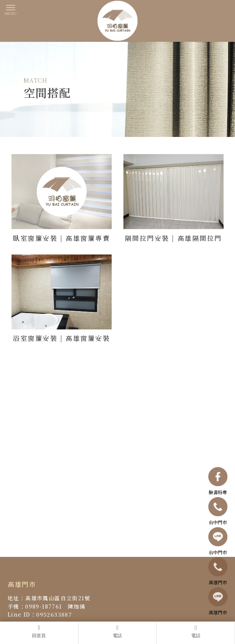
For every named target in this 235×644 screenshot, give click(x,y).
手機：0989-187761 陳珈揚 (46, 607)
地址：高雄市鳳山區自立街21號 (49, 598)
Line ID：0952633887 (40, 615)
